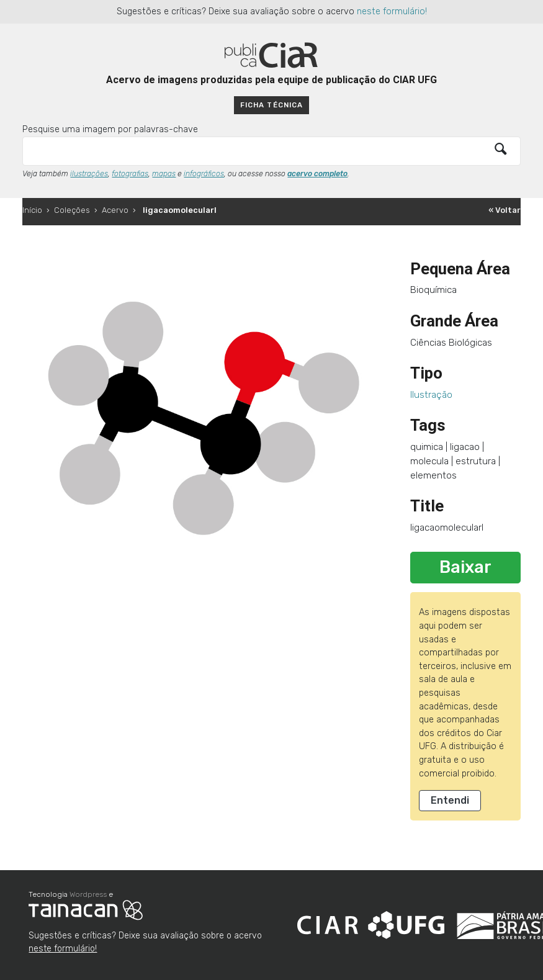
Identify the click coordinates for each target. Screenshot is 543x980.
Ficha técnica (271, 105)
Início (32, 210)
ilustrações (89, 174)
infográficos (204, 174)
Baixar (465, 567)
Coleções (72, 210)
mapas (164, 174)
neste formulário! (392, 11)
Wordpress (88, 894)
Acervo (115, 210)
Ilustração (431, 395)
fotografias (130, 174)
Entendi (450, 800)
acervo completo (317, 174)
